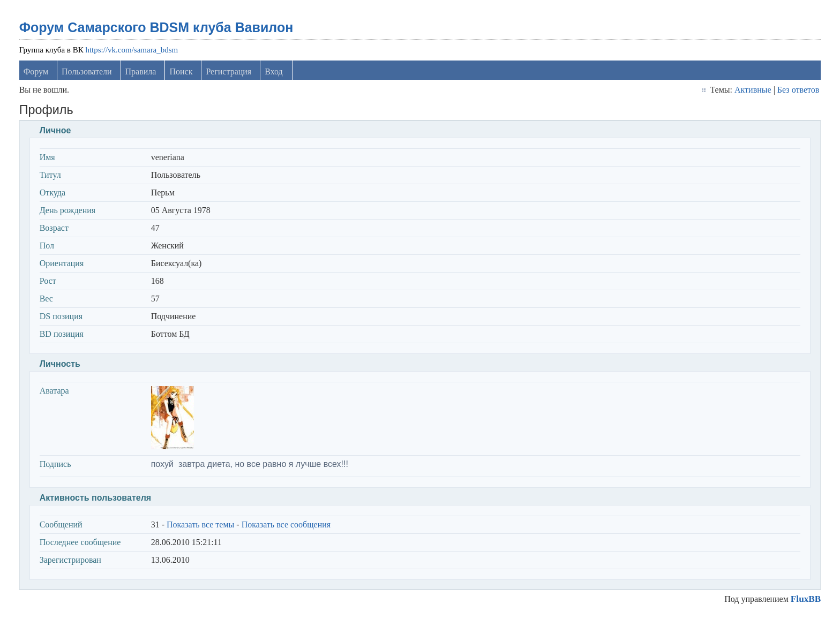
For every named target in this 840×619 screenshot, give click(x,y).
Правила (141, 71)
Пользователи (87, 71)
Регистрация (228, 71)
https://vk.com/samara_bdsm (132, 50)
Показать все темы (200, 524)
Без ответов (798, 90)
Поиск (181, 71)
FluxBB (806, 599)
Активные (753, 90)
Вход (274, 71)
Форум (36, 71)
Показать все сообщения (286, 524)
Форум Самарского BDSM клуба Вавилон (156, 27)
